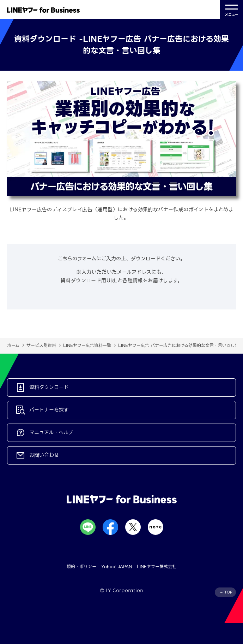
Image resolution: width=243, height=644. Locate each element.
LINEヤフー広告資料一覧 (87, 345)
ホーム (13, 345)
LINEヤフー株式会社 (157, 566)
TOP (228, 592)
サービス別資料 (41, 345)
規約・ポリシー (81, 566)
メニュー (232, 10)
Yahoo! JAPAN (117, 566)
